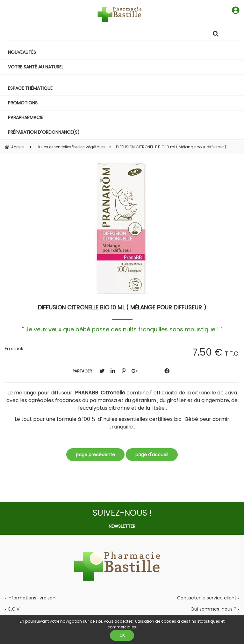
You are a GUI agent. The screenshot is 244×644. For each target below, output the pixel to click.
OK (122, 635)
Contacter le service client (207, 598)
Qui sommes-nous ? (213, 609)
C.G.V (14, 609)
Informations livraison (32, 598)
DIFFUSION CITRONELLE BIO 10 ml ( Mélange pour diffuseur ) (122, 307)
